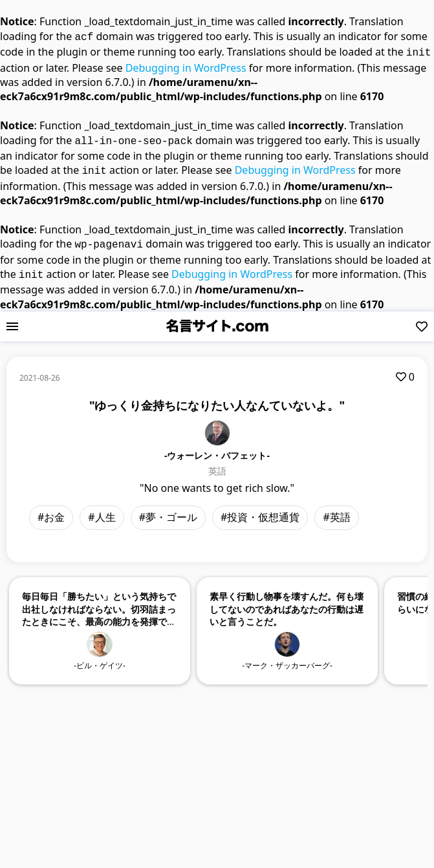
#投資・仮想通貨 (260, 509)
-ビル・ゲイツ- (100, 658)
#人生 (102, 509)
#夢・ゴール (168, 509)
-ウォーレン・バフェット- (217, 448)
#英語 (336, 509)
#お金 (51, 509)
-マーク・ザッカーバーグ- (287, 658)
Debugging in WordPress (186, 65)
